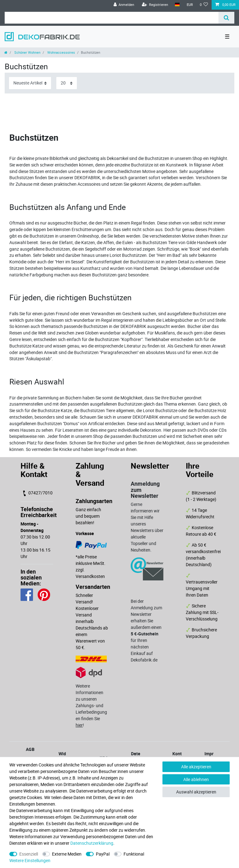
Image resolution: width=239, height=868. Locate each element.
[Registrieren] (155, 5)
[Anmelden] (124, 5)
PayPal (103, 854)
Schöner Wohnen (27, 52)
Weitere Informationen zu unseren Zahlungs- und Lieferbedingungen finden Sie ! (91, 705)
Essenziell (29, 854)
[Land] (177, 5)
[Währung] (190, 5)
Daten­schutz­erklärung (92, 843)
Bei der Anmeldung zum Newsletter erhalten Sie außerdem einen (147, 614)
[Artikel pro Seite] (67, 83)
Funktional (134, 854)
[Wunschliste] (204, 5)
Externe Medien (67, 854)
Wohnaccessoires (61, 52)
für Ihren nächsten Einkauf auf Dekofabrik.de (145, 647)
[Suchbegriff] (112, 18)
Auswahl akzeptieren (196, 792)
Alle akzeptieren (196, 767)
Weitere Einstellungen (30, 860)
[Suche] (226, 18)
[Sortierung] (30, 83)
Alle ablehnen (196, 779)
